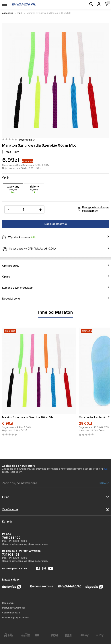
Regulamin (8, 603)
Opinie (55, 276)
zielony (34, 189)
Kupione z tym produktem (55, 288)
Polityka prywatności (13, 608)
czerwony (13, 189)
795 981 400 (11, 538)
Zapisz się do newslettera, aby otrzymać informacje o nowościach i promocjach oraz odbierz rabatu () (55, 470)
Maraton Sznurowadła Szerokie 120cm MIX (28, 417)
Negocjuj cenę (55, 298)
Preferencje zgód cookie (16, 618)
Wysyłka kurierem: (55, 237)
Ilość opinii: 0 (27, 140)
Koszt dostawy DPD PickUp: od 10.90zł (55, 249)
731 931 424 (11, 555)
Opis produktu (55, 266)
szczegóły (16, 472)
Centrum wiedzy (11, 613)
